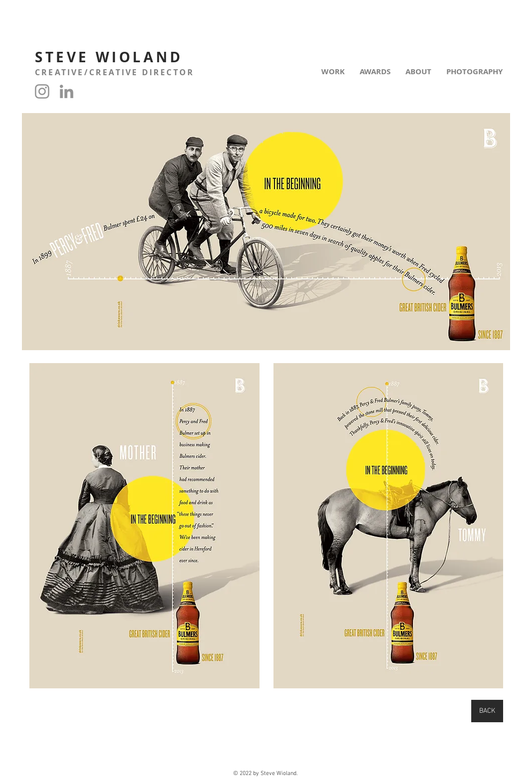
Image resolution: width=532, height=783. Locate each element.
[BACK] (487, 711)
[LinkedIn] (66, 91)
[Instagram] (42, 91)
